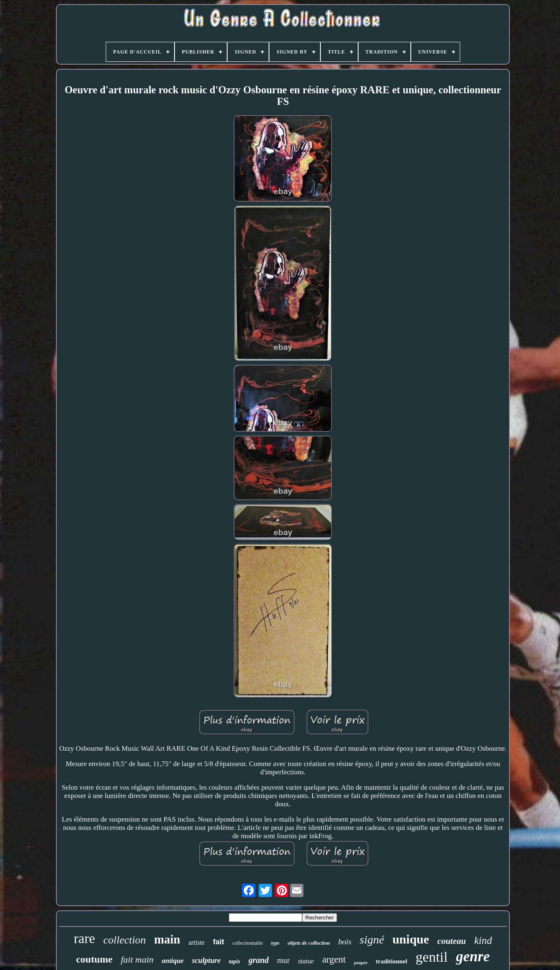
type (275, 943)
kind (483, 940)
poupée (361, 963)
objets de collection (309, 943)
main (167, 939)
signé (372, 940)
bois (345, 942)
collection (125, 940)
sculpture (206, 960)
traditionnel (392, 961)
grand (258, 960)
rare (84, 938)
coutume (94, 959)
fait (219, 942)
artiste (197, 942)
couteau (452, 941)
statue (306, 961)
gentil (431, 957)
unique (411, 939)
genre (473, 957)
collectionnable (248, 943)
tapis (234, 962)
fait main (137, 959)
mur (283, 960)
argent (334, 959)
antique (173, 961)
